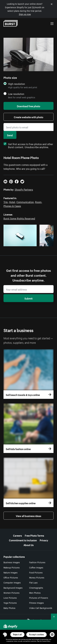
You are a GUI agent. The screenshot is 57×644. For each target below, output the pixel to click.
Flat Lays (33, 582)
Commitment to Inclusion (23, 540)
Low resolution (16, 94)
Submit (28, 298)
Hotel (12, 202)
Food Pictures (36, 572)
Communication (25, 202)
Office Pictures (11, 577)
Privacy (44, 540)
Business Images (12, 562)
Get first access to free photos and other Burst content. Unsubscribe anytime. (28, 145)
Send (10, 135)
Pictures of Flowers (39, 598)
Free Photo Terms (34, 535)
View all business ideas (28, 516)
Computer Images (12, 582)
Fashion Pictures (37, 562)
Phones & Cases (12, 206)
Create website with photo (28, 117)
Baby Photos (9, 608)
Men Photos (35, 593)
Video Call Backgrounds (41, 608)
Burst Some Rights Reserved (19, 218)
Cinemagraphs (36, 588)
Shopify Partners (24, 189)
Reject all (17, 634)
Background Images (13, 588)
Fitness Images (36, 603)
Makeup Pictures (12, 567)
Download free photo (28, 106)
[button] (5, 635)
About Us (29, 545)
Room (38, 202)
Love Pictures (10, 598)
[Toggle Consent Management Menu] (5, 635)
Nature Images (10, 572)
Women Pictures (11, 593)
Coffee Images (36, 567)
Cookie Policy (46, 641)
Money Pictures (37, 577)
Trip (6, 202)
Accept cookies (36, 634)
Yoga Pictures (10, 603)
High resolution (16, 84)
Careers (17, 535)
